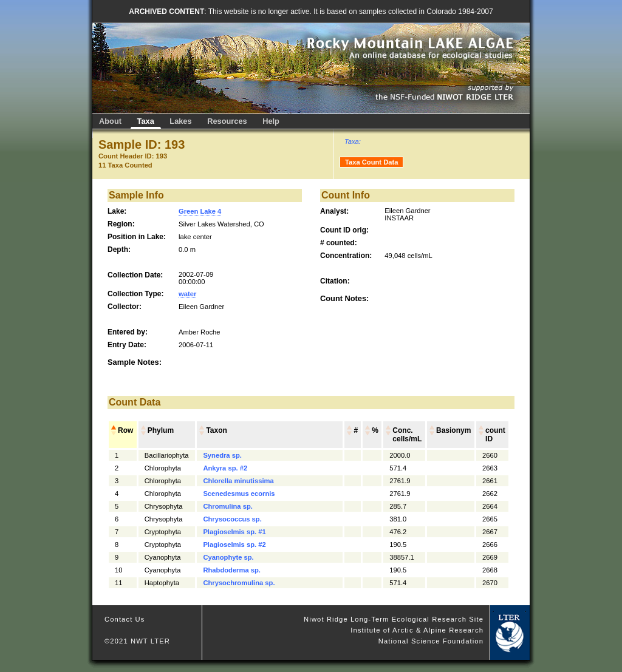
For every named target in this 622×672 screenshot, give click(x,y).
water (187, 294)
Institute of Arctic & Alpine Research (417, 630)
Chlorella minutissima (238, 481)
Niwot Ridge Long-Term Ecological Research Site (394, 619)
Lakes (180, 121)
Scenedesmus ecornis (239, 494)
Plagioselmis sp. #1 (234, 532)
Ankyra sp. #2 (225, 468)
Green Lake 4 (200, 211)
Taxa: (353, 141)
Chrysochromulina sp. (239, 583)
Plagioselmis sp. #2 (234, 545)
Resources (227, 121)
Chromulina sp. (227, 506)
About (110, 121)
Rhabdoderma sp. (232, 570)
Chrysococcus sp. (232, 519)
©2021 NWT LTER (137, 641)
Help (271, 121)
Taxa (146, 121)
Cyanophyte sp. (228, 557)
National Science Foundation (431, 641)
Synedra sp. (222, 455)
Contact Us (125, 619)
